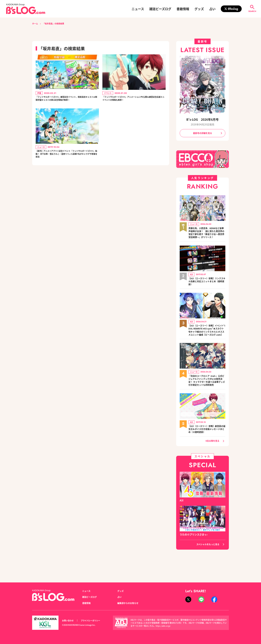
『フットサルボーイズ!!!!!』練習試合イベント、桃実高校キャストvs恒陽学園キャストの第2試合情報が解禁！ (66, 102)
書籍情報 (183, 9)
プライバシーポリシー (94, 621)
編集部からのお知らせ (130, 603)
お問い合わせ (69, 621)
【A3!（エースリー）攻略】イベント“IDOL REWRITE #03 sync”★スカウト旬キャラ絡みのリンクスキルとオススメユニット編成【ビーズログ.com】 (207, 338)
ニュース (138, 9)
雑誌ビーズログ (160, 9)
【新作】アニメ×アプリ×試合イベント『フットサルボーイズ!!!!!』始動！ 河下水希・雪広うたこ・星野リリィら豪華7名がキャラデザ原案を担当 (67, 165)
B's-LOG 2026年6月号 (203, 119)
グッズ (199, 9)
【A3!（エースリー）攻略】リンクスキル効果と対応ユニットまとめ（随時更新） (207, 287)
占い (212, 9)
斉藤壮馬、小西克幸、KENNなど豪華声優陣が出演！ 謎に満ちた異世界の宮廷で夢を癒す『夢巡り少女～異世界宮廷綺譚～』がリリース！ (207, 236)
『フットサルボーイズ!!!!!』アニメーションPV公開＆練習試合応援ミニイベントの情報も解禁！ (134, 100)
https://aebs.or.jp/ (164, 626)
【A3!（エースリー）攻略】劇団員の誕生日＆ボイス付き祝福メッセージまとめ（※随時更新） (207, 444)
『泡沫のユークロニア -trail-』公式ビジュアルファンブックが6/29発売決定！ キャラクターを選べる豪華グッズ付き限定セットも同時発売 (207, 393)
